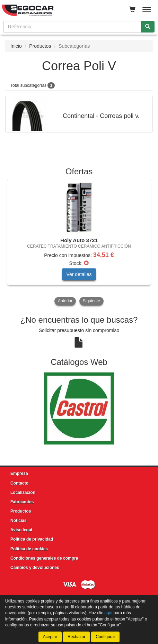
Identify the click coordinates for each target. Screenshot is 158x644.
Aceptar (50, 637)
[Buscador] (72, 27)
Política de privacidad (32, 539)
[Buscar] (148, 27)
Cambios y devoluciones (35, 568)
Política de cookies (29, 549)
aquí (108, 613)
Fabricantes (22, 502)
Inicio (16, 46)
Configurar (105, 637)
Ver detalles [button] (79, 274)
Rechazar (76, 637)
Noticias (19, 521)
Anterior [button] (65, 301)
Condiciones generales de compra (44, 558)
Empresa (19, 473)
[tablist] (79, 243)
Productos (40, 46)
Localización (23, 493)
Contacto (19, 483)
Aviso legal (21, 530)
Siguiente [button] (91, 301)
